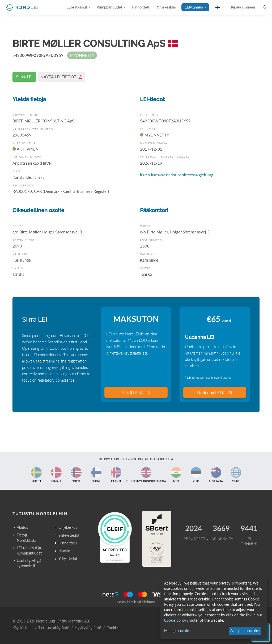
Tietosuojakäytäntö (54, 628)
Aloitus (22, 527)
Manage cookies (177, 631)
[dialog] (214, 608)
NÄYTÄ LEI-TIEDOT (62, 77)
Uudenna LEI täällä (214, 392)
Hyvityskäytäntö (88, 628)
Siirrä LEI (24, 77)
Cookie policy (175, 620)
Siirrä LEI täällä (136, 392)
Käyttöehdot (23, 628)
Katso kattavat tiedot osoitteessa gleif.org (177, 175)
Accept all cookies (245, 631)
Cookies (113, 628)
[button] (78, 7)
